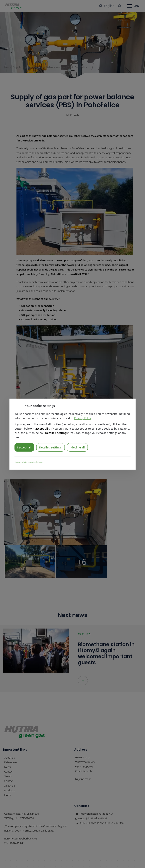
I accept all (24, 447)
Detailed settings (51, 447)
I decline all (78, 447)
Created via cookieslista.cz (29, 462)
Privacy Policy (83, 418)
